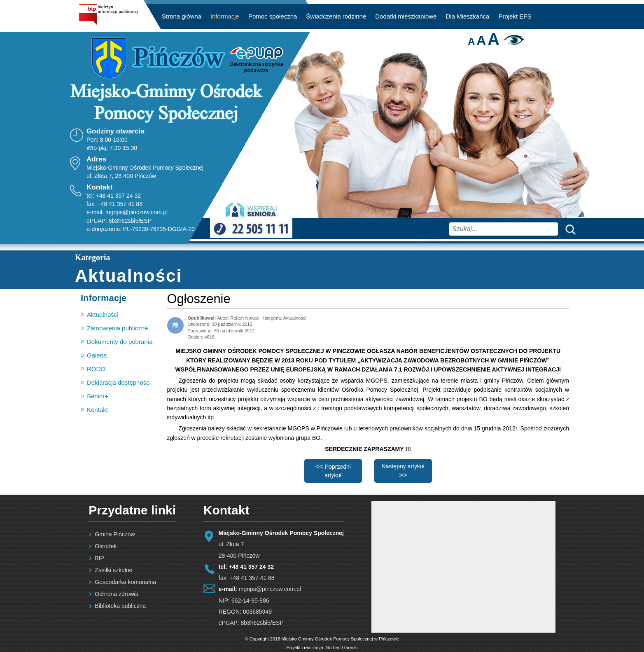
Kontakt (97, 410)
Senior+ (98, 396)
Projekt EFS (515, 16)
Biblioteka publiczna (120, 606)
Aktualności (103, 314)
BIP (99, 558)
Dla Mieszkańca (468, 16)
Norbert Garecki (342, 647)
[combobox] (504, 229)
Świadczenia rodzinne (336, 16)
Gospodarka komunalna (125, 582)
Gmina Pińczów (115, 534)
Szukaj (569, 229)
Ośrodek (106, 546)
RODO (96, 369)
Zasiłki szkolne (113, 570)
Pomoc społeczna (273, 16)
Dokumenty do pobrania (120, 342)
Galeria (97, 355)
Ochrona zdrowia (117, 594)
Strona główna (182, 16)
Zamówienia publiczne (117, 328)
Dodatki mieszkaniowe (406, 16)
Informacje (225, 16)
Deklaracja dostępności (119, 382)
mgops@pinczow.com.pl (136, 212)
